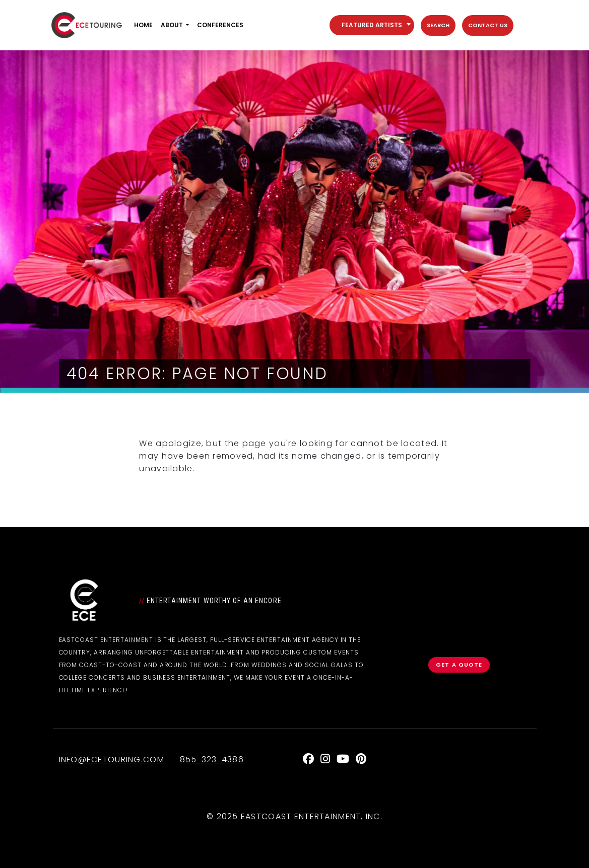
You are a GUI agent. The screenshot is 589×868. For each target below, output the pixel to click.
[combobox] (372, 25)
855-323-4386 (212, 760)
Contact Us (488, 25)
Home (143, 25)
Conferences (220, 25)
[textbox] (372, 25)
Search (438, 25)
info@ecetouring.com (112, 760)
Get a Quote (459, 665)
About (172, 25)
